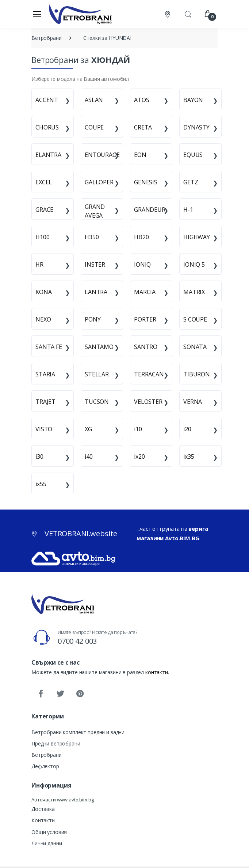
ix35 (189, 456)
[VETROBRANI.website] (81, 14)
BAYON (193, 100)
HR (39, 264)
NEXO (43, 319)
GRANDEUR (150, 210)
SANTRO (146, 347)
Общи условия (49, 832)
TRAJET (45, 402)
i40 (89, 456)
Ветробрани (47, 755)
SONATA (195, 347)
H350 (92, 237)
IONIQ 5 (194, 264)
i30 (39, 456)
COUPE (94, 127)
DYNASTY (196, 127)
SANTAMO (99, 347)
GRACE (44, 210)
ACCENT (47, 100)
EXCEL (44, 182)
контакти (157, 672)
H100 (42, 237)
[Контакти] (168, 14)
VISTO (44, 429)
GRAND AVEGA (95, 211)
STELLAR (97, 374)
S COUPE (195, 319)
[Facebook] (41, 694)
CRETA (143, 127)
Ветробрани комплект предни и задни (78, 732)
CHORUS (47, 127)
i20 (187, 429)
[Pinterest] (80, 694)
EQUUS (193, 155)
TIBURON (197, 374)
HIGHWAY (197, 237)
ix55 (41, 484)
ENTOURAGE (102, 155)
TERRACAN (149, 374)
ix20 (139, 456)
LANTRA (96, 292)
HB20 (141, 237)
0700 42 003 (77, 641)
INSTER (95, 264)
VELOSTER (148, 402)
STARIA (45, 374)
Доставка (43, 809)
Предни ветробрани (56, 743)
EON (140, 155)
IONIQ (142, 264)
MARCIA (145, 292)
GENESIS (146, 182)
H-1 (188, 210)
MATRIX (194, 292)
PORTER (145, 319)
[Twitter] (60, 694)
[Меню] (37, 14)
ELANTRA (48, 155)
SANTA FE (49, 347)
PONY (93, 319)
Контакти (43, 820)
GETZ (191, 182)
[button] (188, 14)
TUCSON (97, 402)
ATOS (141, 100)
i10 (138, 429)
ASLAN (94, 100)
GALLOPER (99, 182)
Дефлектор (45, 766)
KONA (43, 292)
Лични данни (47, 843)
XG (88, 429)
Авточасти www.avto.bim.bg (62, 800)
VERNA (193, 402)
